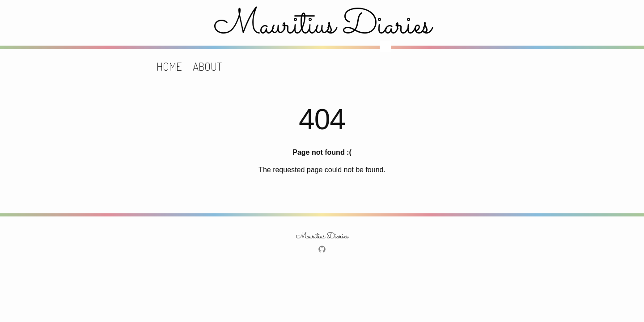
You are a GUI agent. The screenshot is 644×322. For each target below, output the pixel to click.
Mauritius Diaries (322, 26)
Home (169, 66)
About (207, 66)
